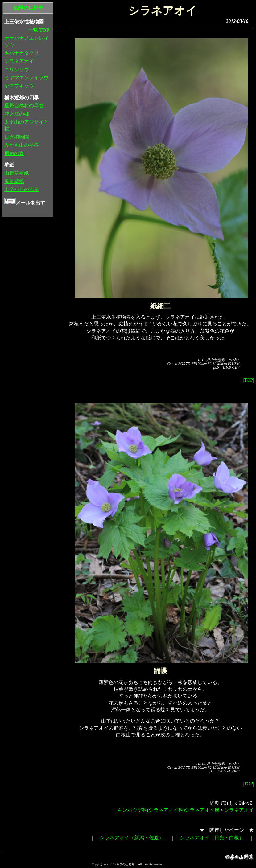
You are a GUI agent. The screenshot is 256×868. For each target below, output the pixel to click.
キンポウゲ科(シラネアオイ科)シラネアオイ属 (169, 810)
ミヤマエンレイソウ (27, 78)
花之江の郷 (17, 114)
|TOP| (248, 380)
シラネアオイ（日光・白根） (212, 838)
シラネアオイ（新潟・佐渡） (132, 838)
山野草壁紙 (17, 173)
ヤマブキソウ (19, 86)
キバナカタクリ (22, 53)
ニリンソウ (17, 70)
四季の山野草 (29, 8)
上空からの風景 (22, 189)
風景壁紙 (14, 181)
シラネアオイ (239, 810)
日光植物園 (17, 137)
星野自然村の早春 (24, 106)
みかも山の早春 (22, 145)
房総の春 (14, 153)
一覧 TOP (39, 30)
